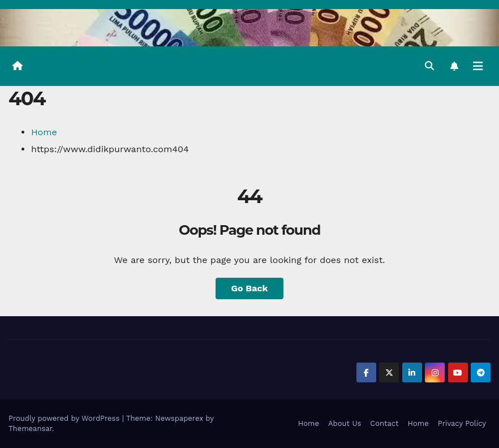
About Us (345, 423)
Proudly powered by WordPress (65, 418)
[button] (429, 66)
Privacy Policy (462, 423)
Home (44, 132)
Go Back (250, 288)
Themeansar (30, 428)
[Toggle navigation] (478, 66)
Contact (384, 423)
